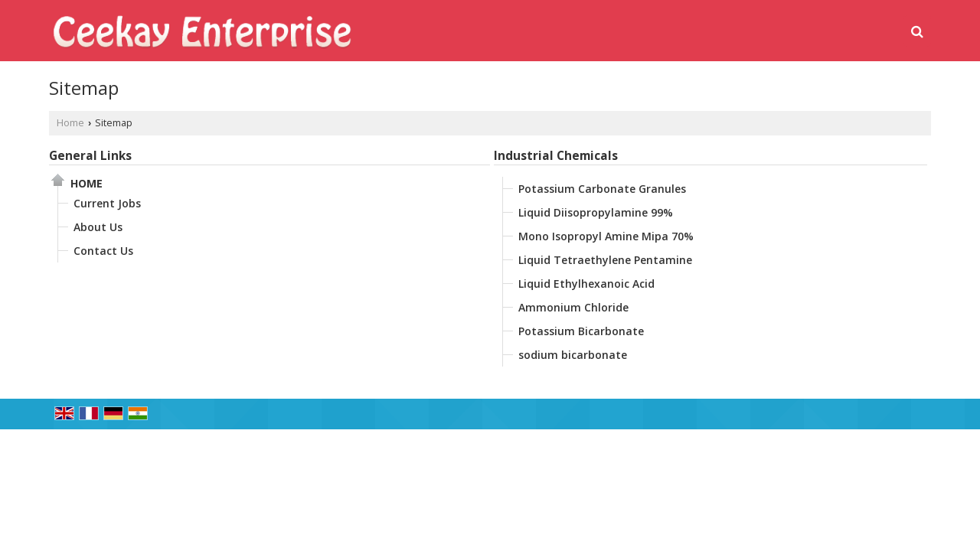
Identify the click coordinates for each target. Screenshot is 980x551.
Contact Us (103, 251)
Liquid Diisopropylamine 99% (596, 212)
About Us (98, 227)
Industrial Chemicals (556, 156)
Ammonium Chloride (573, 307)
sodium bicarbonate (573, 355)
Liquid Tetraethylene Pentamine (605, 260)
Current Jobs (107, 203)
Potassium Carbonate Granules (602, 189)
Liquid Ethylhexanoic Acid (586, 284)
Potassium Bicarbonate (581, 331)
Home (70, 123)
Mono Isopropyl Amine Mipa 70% (606, 236)
